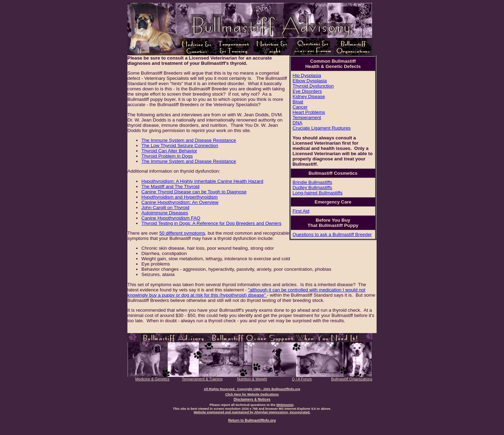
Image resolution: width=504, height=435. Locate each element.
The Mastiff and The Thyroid (170, 187)
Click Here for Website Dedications (252, 394)
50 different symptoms (182, 233)
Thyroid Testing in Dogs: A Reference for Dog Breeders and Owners (211, 223)
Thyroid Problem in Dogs (167, 156)
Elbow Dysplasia (310, 81)
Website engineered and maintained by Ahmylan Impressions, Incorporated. (252, 412)
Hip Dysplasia (307, 75)
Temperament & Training (202, 379)
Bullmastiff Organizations (352, 379)
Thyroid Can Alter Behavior (169, 151)
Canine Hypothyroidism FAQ (171, 218)
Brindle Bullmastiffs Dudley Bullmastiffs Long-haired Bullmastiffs (318, 188)
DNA (297, 123)
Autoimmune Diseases (165, 213)
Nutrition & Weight (252, 379)
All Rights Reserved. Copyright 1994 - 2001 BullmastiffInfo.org (252, 389)
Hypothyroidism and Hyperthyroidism (180, 197)
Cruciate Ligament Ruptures (322, 128)
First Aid (301, 211)
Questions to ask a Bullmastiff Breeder (332, 234)
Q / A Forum (302, 379)
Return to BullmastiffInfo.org (252, 420)
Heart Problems (309, 112)
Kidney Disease (309, 96)
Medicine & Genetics (152, 379)
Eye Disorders (307, 91)
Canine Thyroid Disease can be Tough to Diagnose (194, 192)
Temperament (307, 118)
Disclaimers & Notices (252, 399)
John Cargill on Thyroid (165, 208)
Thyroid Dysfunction (313, 86)
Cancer (300, 107)
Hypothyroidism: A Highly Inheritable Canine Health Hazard (202, 181)
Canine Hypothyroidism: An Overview (180, 202)
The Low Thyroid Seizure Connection (180, 146)
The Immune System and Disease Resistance (189, 140)
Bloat (298, 102)
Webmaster (285, 405)
